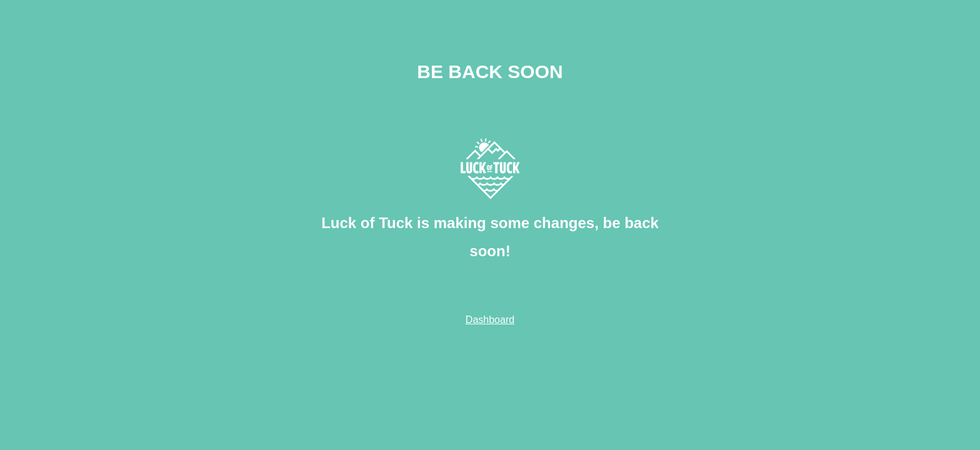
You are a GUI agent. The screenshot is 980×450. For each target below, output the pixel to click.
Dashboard (490, 320)
